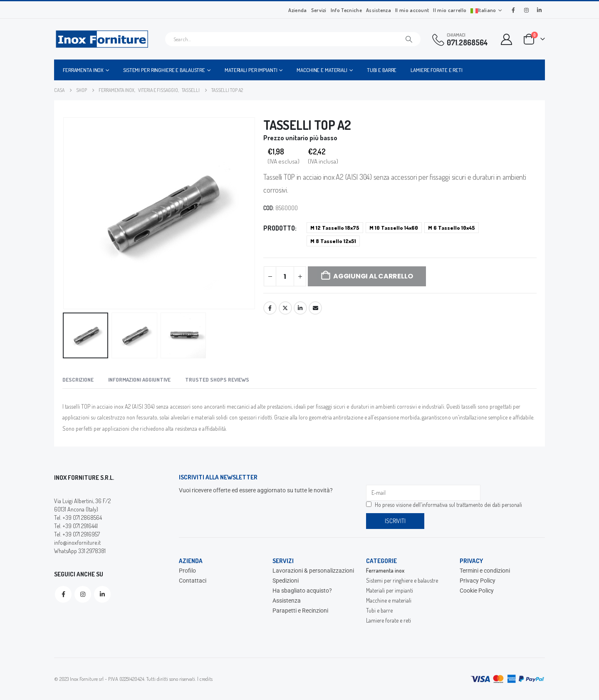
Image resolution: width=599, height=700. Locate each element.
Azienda (297, 10)
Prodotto (279, 228)
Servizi (319, 10)
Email (315, 308)
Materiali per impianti (251, 70)
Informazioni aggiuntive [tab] (139, 380)
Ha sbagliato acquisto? (302, 591)
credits (206, 679)
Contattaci (193, 581)
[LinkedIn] (539, 10)
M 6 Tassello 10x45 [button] (452, 228)
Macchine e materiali (322, 70)
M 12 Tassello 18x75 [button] (335, 228)
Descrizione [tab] (78, 380)
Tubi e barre (382, 70)
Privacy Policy (478, 581)
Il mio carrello (450, 10)
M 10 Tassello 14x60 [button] (394, 228)
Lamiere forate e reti (436, 70)
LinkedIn (300, 308)
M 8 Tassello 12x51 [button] (333, 241)
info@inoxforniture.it (77, 542)
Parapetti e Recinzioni (300, 611)
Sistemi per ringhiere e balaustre (164, 70)
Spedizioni (286, 581)
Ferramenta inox (83, 70)
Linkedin (102, 594)
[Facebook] (513, 10)
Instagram (83, 594)
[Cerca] (409, 39)
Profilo (187, 571)
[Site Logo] (102, 39)
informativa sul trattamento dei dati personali (472, 505)
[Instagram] (526, 10)
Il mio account (412, 10)
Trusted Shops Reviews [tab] (217, 380)
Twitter (285, 308)
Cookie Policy (477, 591)
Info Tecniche (346, 10)
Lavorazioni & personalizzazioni (313, 571)
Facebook (270, 308)
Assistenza (379, 10)
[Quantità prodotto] (285, 276)
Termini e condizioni (485, 571)
